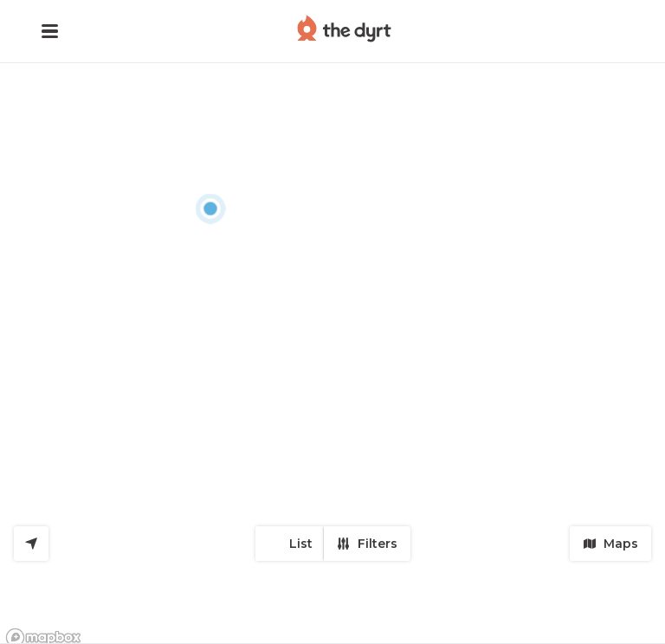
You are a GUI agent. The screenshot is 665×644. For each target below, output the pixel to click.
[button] (50, 31)
